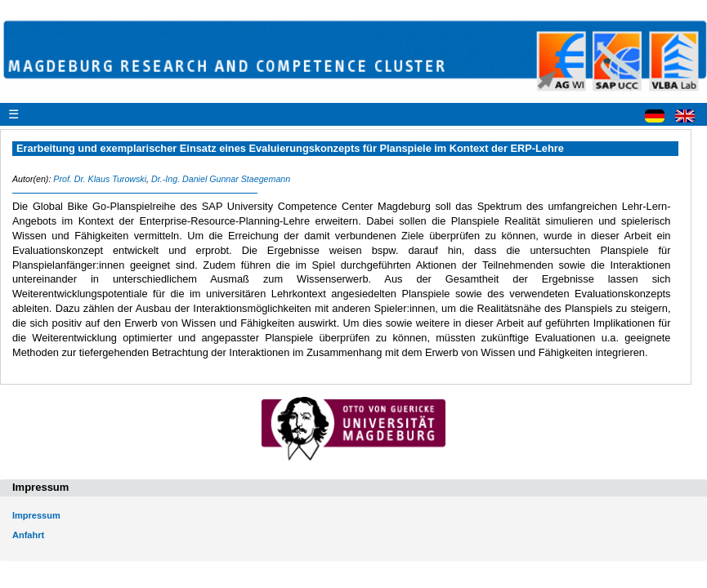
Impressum (36, 515)
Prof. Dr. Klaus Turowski (100, 179)
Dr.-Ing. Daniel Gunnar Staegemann (221, 179)
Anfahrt (28, 535)
